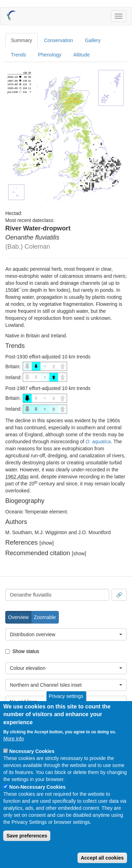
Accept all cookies (102, 858)
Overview (18, 617)
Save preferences (27, 836)
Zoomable (45, 617)
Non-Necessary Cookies (37, 787)
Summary (21, 40)
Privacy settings (66, 696)
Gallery (93, 40)
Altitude (81, 55)
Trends (18, 55)
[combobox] (57, 595)
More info (13, 739)
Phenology (50, 55)
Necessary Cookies (32, 751)
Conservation (59, 40)
